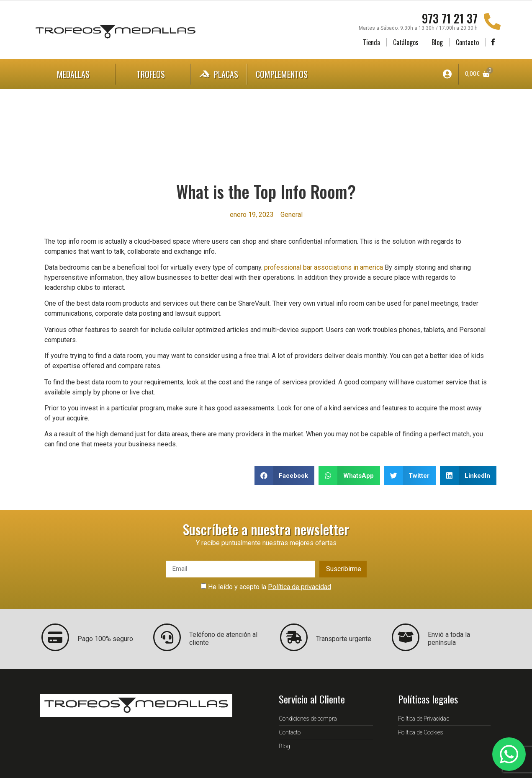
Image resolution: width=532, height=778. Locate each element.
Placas (219, 74)
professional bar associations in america (324, 267)
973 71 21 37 (450, 18)
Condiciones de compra (308, 719)
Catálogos (406, 42)
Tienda (371, 42)
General (292, 215)
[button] (285, 475)
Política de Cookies (421, 732)
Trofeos (153, 74)
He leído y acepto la (270, 586)
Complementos (290, 74)
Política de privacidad (299, 586)
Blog (437, 42)
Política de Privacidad (424, 719)
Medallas (75, 74)
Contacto (467, 42)
